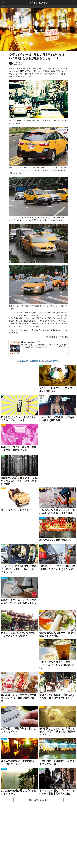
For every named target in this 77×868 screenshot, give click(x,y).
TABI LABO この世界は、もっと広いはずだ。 (38, 361)
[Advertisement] (38, 837)
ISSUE (41, 366)
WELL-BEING (42, 518)
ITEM (3, 396)
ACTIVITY (3, 425)
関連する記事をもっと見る (38, 800)
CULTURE (42, 396)
